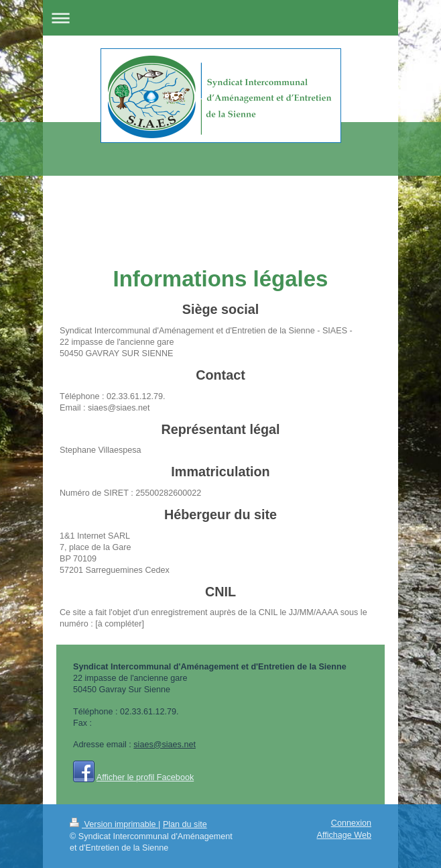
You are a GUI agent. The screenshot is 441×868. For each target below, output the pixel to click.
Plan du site (185, 824)
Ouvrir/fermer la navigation (220, 18)
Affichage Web (344, 835)
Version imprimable (114, 824)
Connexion (351, 823)
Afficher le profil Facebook (145, 777)
